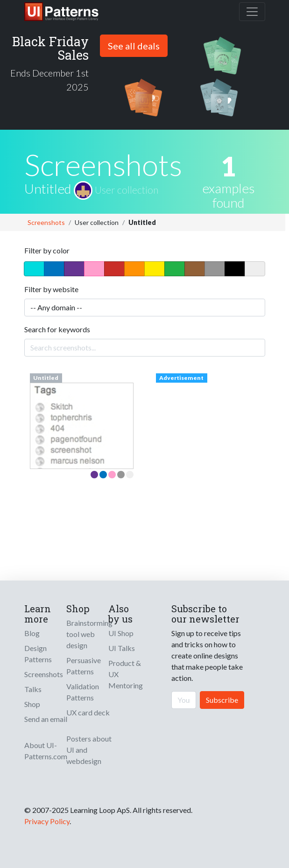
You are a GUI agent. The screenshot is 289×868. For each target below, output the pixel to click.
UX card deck (88, 712)
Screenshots (46, 222)
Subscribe (222, 700)
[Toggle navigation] (252, 12)
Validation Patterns (83, 692)
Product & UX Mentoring (126, 674)
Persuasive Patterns (84, 666)
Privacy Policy (47, 821)
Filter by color (47, 250)
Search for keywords (57, 329)
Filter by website (51, 289)
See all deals (134, 46)
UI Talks (122, 648)
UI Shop (121, 633)
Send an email (46, 719)
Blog (32, 633)
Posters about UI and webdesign (89, 750)
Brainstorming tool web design (89, 634)
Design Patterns (38, 654)
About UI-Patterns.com (46, 751)
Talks (33, 689)
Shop (32, 704)
